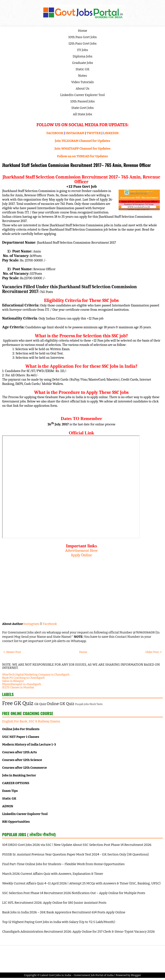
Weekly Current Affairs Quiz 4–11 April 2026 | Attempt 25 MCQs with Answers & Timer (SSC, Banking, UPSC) (81, 883)
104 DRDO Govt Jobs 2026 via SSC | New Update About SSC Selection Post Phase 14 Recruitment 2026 (77, 845)
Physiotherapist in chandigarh (22, 684)
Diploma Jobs (82, 56)
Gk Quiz (40, 704)
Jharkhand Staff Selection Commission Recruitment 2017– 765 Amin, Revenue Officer (77, 165)
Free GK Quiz (18, 703)
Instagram (31, 624)
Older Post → (154, 652)
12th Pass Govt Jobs (82, 44)
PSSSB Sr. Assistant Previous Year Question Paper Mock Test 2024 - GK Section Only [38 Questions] (75, 854)
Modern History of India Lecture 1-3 (29, 744)
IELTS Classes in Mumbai (18, 687)
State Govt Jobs (82, 108)
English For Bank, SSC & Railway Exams (31, 721)
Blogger (136, 975)
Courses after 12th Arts (19, 752)
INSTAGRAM (75, 133)
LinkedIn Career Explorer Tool (82, 95)
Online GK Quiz (61, 704)
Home (83, 31)
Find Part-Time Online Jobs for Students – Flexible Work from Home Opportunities (63, 864)
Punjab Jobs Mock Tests (89, 704)
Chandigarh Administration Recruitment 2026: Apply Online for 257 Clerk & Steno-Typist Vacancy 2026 (78, 932)
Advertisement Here (81, 551)
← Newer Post (12, 652)
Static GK (83, 69)
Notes (83, 76)
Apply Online (82, 555)
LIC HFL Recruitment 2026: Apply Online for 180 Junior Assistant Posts (54, 903)
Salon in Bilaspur (13, 681)
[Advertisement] (81, 587)
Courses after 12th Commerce (24, 768)
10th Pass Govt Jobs (83, 37)
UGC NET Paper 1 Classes (21, 737)
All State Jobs (82, 114)
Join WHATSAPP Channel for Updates (82, 149)
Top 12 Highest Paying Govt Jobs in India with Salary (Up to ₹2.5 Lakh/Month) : (59, 922)
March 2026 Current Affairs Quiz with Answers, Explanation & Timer (53, 874)
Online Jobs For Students (21, 729)
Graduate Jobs (82, 63)
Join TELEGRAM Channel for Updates (82, 141)
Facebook (50, 624)
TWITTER (94, 133)
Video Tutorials (83, 82)
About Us (82, 89)
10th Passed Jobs (82, 101)
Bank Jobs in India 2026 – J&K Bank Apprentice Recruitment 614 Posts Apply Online (64, 912)
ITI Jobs (83, 50)
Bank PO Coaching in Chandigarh (23, 678)
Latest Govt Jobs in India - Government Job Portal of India (77, 975)
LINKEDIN (111, 133)
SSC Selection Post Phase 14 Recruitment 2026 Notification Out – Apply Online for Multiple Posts (74, 893)
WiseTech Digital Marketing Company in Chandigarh (36, 675)
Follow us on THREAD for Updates (82, 156)
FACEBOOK (55, 133)
